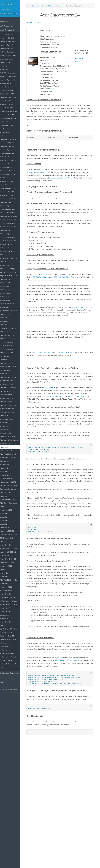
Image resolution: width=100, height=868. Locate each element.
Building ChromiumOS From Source (53, 772)
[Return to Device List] (49, 24)
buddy (63, 102)
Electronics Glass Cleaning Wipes (75, 202)
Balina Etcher (62, 445)
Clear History (7, 682)
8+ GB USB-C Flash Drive (53, 310)
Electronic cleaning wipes (64, 194)
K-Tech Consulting (16, 7)
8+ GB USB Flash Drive (80, 307)
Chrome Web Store (48, 348)
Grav (9, 690)
